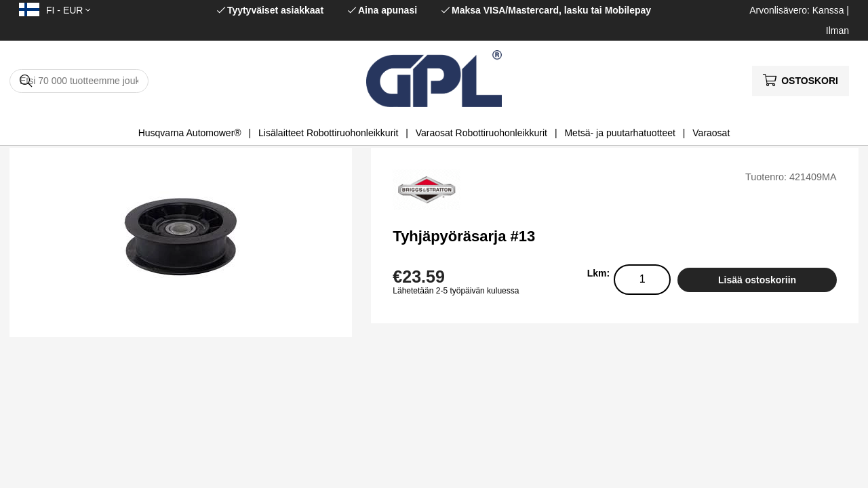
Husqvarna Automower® (190, 133)
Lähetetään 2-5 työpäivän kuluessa (456, 291)
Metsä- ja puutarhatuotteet (619, 133)
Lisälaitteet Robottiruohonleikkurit (328, 133)
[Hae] (79, 81)
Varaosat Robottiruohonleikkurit (481, 133)
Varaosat (711, 133)
